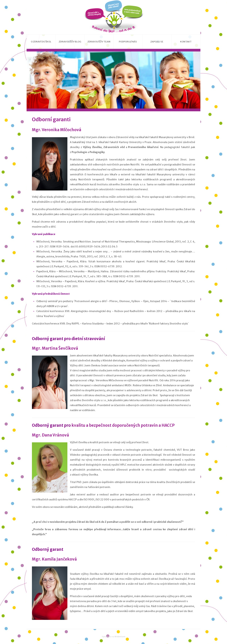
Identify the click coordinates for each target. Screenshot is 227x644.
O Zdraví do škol (41, 42)
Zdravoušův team (99, 42)
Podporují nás (128, 42)
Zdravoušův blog (70, 42)
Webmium (120, 637)
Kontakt (186, 42)
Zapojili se (157, 42)
